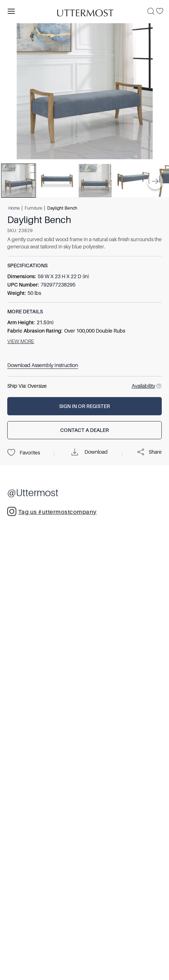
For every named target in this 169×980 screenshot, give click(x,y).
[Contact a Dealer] (84, 430)
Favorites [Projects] (24, 453)
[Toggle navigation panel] (11, 11)
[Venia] (84, 11)
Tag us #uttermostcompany (52, 512)
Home (14, 208)
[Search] (151, 11)
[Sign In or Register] (84, 406)
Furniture (33, 208)
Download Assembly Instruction (43, 365)
